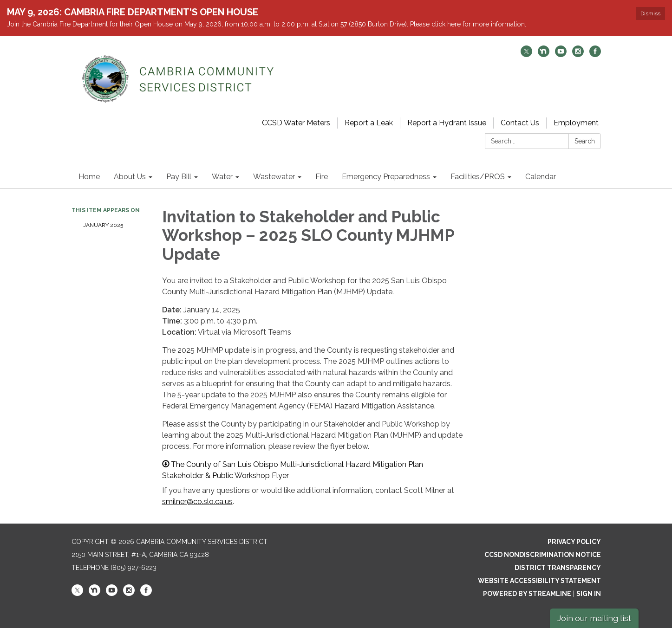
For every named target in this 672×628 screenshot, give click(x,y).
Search (585, 141)
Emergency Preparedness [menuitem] (386, 177)
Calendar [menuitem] (541, 177)
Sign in (589, 594)
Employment (576, 123)
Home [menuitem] (89, 177)
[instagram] (578, 55)
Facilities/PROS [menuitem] (478, 177)
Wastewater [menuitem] (274, 177)
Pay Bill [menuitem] (179, 177)
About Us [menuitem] (130, 177)
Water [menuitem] (222, 177)
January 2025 (103, 225)
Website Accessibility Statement (539, 581)
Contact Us (520, 123)
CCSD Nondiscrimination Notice (543, 555)
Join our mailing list (594, 618)
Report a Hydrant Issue (447, 123)
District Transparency (558, 568)
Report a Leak (369, 123)
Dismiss (650, 13)
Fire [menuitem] (322, 177)
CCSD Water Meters (296, 123)
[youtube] (561, 55)
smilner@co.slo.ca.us (197, 502)
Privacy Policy (574, 542)
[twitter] (526, 55)
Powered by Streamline (527, 594)
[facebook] (595, 55)
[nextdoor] (544, 55)
